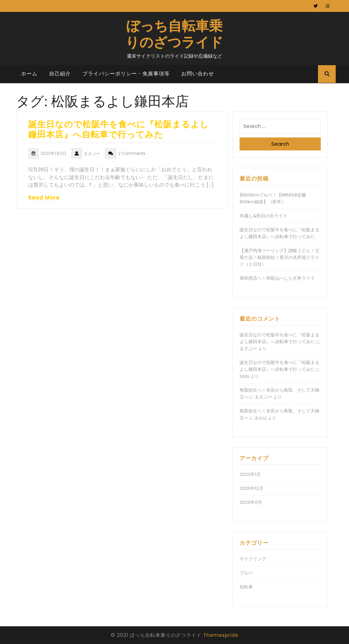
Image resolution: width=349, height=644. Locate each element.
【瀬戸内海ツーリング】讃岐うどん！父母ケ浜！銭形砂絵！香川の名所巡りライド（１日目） (279, 257)
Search (280, 144)
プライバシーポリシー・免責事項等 (126, 74)
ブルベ (246, 573)
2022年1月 (250, 474)
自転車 (246, 587)
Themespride (221, 635)
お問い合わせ (198, 74)
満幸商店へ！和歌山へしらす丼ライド (277, 278)
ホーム (29, 74)
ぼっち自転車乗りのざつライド (174, 33)
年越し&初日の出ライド (263, 216)
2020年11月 (251, 502)
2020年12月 (252, 488)
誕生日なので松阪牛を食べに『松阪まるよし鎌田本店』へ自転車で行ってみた (119, 129)
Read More (44, 198)
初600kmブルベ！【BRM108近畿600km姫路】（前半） (273, 198)
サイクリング (253, 559)
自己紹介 (60, 74)
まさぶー (248, 348)
